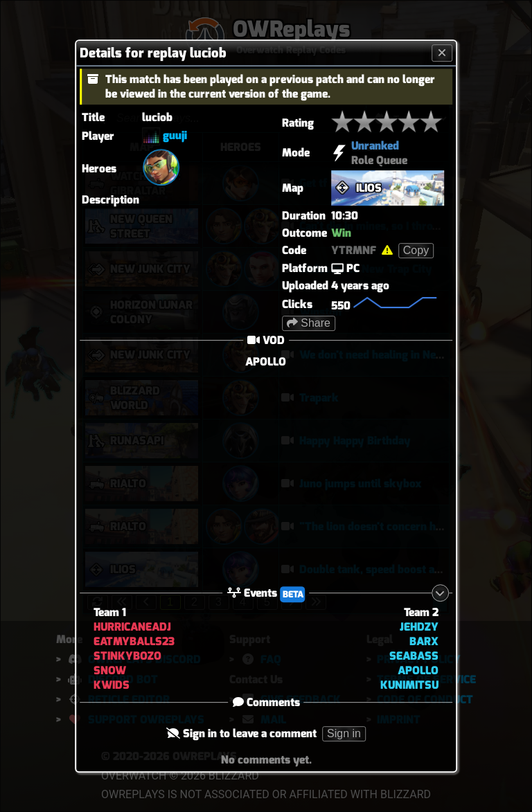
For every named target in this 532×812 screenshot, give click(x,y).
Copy (416, 250)
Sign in (344, 733)
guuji (175, 135)
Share (309, 323)
